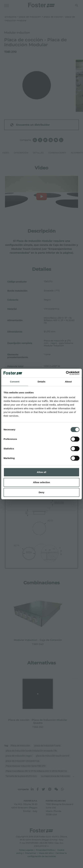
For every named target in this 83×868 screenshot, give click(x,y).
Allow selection (41, 482)
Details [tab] (41, 382)
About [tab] (68, 382)
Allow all (42, 472)
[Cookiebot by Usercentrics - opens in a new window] (66, 373)
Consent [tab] (15, 382)
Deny (42, 492)
